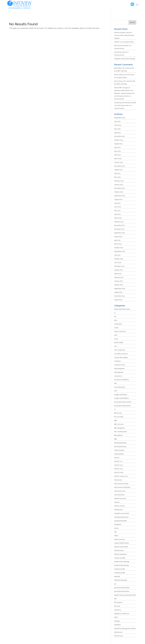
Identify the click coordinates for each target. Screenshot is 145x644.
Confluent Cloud (119, 365)
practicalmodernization (122, 591)
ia (115, 409)
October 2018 (119, 259)
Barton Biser (118, 68)
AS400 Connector (120, 331)
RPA (115, 599)
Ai (115, 313)
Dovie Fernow (119, 81)
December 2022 (119, 188)
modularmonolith (120, 573)
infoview (117, 502)
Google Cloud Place (121, 395)
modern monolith (120, 558)
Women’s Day (119, 636)
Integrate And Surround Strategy (125, 59)
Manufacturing (119, 550)
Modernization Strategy (122, 562)
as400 (116, 328)
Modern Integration (120, 554)
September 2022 (120, 196)
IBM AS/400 (118, 413)
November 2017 (119, 266)
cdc (115, 346)
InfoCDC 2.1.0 (119, 461)
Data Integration (119, 369)
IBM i (116, 421)
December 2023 (119, 166)
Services (70, 5)
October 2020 (119, 248)
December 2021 (119, 225)
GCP (116, 391)
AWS (116, 335)
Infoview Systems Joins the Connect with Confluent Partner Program (124, 35)
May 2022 (117, 211)
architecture (118, 324)
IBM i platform (118, 435)
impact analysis (119, 450)
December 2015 (119, 296)
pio (115, 584)
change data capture (121, 357)
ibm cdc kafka (119, 417)
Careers (118, 5)
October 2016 (119, 285)
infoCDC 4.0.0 (119, 469)
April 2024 (117, 155)
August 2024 (118, 144)
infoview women (120, 506)
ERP (115, 383)
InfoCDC (117, 458)
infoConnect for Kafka (121, 484)
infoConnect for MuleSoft (122, 487)
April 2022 (117, 214)
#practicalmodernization (122, 309)
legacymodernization (121, 547)
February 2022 (119, 222)
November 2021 (119, 229)
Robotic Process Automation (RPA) (125, 595)
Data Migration (119, 372)
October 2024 (119, 140)
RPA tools (117, 606)
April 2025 (117, 133)
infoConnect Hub (120, 491)
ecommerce (118, 376)
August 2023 (118, 170)
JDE (115, 532)
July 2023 (117, 173)
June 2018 (118, 263)
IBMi (115, 439)
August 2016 (118, 292)
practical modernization (122, 588)
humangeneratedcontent (122, 406)
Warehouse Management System (125, 628)
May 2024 (117, 151)
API (115, 317)
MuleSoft (117, 577)
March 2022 (118, 218)
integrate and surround (122, 513)
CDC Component (120, 350)
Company (58, 5)
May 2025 (117, 129)
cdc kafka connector (121, 354)
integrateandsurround (121, 517)
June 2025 (118, 125)
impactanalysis (119, 454)
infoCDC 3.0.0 (119, 465)
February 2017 (119, 277)
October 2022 (119, 192)
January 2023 (118, 185)
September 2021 (120, 233)
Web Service (118, 632)
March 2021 (118, 244)
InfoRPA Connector (120, 499)
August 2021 (118, 237)
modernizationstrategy (122, 565)
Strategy (117, 621)
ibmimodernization (120, 447)
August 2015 (118, 300)
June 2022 (118, 207)
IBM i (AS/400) (119, 424)
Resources (106, 5)
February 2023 (119, 181)
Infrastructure (118, 510)
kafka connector (119, 539)
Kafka (116, 536)
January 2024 (119, 162)
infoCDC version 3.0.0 (121, 476)
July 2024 (117, 148)
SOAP (116, 617)
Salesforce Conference (122, 614)
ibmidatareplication (120, 443)
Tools (94, 5)
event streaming (120, 387)
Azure (116, 339)
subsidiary (117, 625)
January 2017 (118, 281)
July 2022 (117, 203)
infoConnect (118, 480)
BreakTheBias (119, 343)
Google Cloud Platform (121, 398)
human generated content (123, 402)
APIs (116, 320)
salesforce (118, 610)
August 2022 (118, 199)
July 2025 (117, 121)
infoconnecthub (119, 495)
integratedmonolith (120, 521)
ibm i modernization (121, 432)
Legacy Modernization (121, 543)
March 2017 (118, 274)
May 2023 (117, 177)
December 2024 (120, 136)
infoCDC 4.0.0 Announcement (124, 42)
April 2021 (117, 240)
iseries (116, 528)
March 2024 (118, 159)
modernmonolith (120, 569)
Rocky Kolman (119, 75)
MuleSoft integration (121, 580)
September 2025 (120, 118)
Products (83, 5)
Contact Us (129, 5)
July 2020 (117, 255)
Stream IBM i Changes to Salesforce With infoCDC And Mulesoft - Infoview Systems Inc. (125, 91)
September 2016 (120, 289)
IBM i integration (119, 428)
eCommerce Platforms (121, 380)
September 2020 (120, 251)
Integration (118, 524)
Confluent (117, 361)
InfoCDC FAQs (119, 473)
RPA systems (118, 602)
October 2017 (118, 270)
